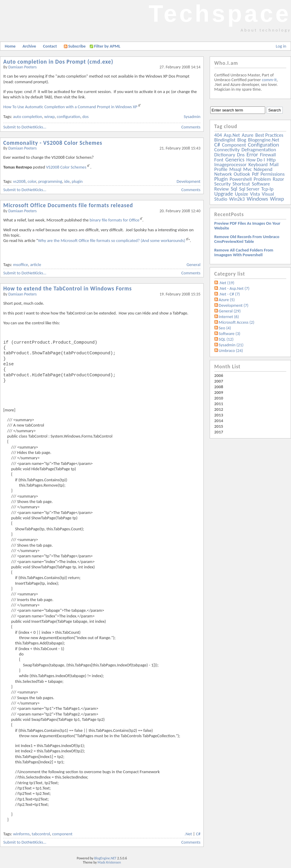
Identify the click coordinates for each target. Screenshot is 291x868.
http (271, 160)
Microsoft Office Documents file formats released (68, 205)
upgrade (224, 194)
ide (67, 181)
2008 (219, 387)
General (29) (230, 311)
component (62, 834)
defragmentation (259, 150)
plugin (77, 181)
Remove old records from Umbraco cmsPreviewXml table (247, 239)
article (35, 265)
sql (234, 189)
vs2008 (19, 181)
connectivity (227, 150)
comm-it (269, 80)
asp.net (232, 135)
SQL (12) (226, 339)
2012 (219, 409)
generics (235, 160)
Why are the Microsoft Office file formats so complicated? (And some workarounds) (112, 240)
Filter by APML (107, 46)
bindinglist (225, 140)
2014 (219, 421)
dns (241, 155)
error (252, 154)
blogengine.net (264, 140)
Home (10, 46)
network (223, 174)
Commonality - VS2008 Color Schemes (53, 143)
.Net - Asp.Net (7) (234, 288)
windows (257, 199)
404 (218, 135)
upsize (242, 194)
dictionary (225, 155)
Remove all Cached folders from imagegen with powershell (244, 252)
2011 (219, 404)
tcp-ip (267, 189)
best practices (269, 135)
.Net (188, 834)
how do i (256, 160)
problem (262, 179)
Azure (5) (227, 300)
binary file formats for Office (115, 220)
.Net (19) (227, 283)
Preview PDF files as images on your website (247, 226)
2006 (219, 375)
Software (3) (230, 334)
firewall (268, 155)
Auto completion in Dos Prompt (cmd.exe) (58, 62)
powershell (241, 179)
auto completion (28, 117)
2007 (219, 381)
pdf (255, 174)
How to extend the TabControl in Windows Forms (68, 288)
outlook (242, 174)
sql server (249, 189)
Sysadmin (192, 117)
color (32, 181)
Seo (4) (225, 328)
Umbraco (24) (231, 350)
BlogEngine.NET (105, 858)
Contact (50, 46)
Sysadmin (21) (231, 345)
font (219, 160)
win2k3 (237, 199)
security (223, 184)
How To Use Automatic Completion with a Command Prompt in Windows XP (70, 107)
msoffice (21, 265)
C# (198, 834)
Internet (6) (229, 317)
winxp (49, 117)
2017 (219, 432)
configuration (68, 117)
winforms (21, 834)
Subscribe (75, 46)
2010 (219, 398)
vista (255, 194)
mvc (247, 169)
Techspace (220, 14)
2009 (219, 392)
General (193, 265)
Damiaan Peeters (23, 67)
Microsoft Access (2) (237, 322)
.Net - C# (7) (229, 294)
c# (217, 145)
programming (50, 181)
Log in (281, 46)
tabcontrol (41, 834)
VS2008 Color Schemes (66, 167)
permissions (272, 174)
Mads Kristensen (109, 862)
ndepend (263, 169)
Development (189, 181)
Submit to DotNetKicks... (25, 127)
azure (247, 135)
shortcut (241, 184)
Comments (191, 127)
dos (85, 117)
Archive (29, 46)
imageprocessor (231, 165)
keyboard (258, 165)
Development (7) (234, 305)
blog (242, 140)
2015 (219, 426)
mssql (235, 169)
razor (278, 179)
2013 (219, 415)
